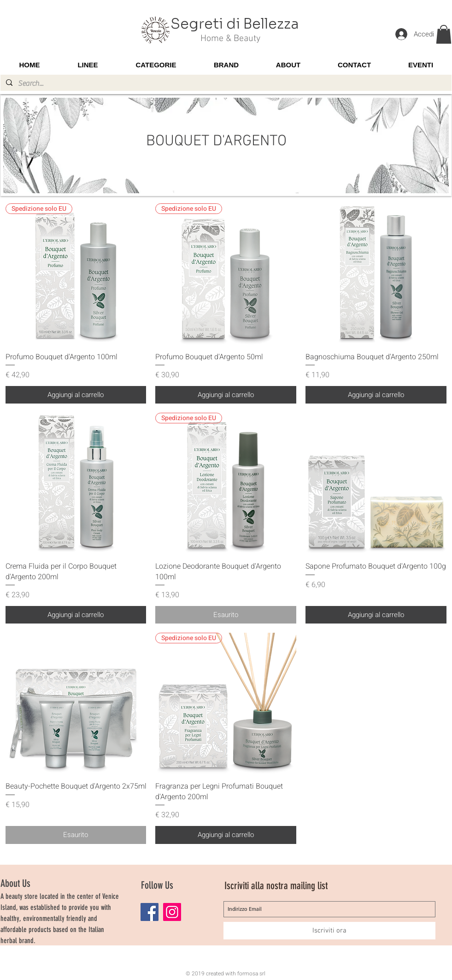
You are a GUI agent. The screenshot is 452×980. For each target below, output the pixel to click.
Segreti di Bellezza (235, 24)
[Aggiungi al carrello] (76, 395)
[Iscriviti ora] (329, 931)
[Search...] (225, 83)
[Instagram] (172, 912)
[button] (444, 34)
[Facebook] (150, 912)
